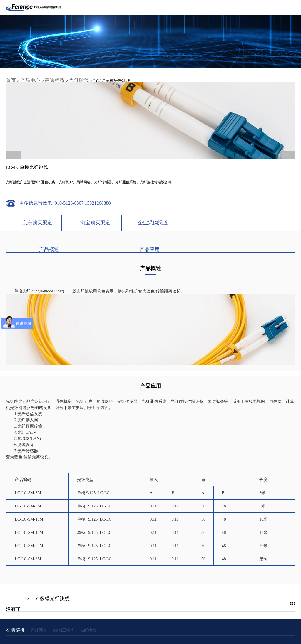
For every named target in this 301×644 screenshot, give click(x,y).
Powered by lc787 (207, 637)
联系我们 (178, 629)
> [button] (290, 120)
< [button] (11, 120)
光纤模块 (88, 619)
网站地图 (123, 629)
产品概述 (35, 248)
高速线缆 (48, 75)
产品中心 (27, 75)
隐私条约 (160, 629)
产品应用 (93, 248)
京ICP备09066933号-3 (177, 637)
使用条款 (141, 629)
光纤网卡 (39, 619)
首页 (10, 75)
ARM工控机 (63, 619)
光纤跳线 (68, 75)
